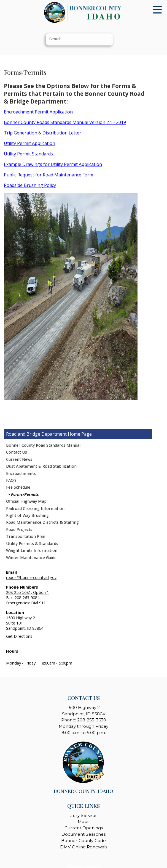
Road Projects (19, 529)
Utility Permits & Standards (32, 543)
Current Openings (84, 828)
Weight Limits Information (32, 550)
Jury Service (83, 815)
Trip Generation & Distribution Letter (43, 133)
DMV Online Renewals (84, 847)
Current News (19, 459)
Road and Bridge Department (36, 434)
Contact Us (17, 452)
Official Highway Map (26, 501)
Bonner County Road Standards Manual (43, 445)
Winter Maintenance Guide (31, 558)
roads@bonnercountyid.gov (31, 577)
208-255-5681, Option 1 (28, 592)
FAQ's (11, 480)
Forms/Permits (25, 494)
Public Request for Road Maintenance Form (49, 175)
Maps (83, 821)
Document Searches (83, 834)
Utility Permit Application (29, 143)
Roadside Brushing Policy (30, 185)
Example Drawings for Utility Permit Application (53, 164)
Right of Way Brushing (27, 515)
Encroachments (21, 473)
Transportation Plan (26, 536)
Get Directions (19, 636)
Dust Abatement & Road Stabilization (41, 466)
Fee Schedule (18, 487)
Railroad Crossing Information (35, 508)
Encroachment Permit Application (39, 112)
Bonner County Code (83, 841)
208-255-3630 (92, 720)
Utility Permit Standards (28, 154)
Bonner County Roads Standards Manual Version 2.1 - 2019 (65, 122)
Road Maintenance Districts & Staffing (42, 522)
